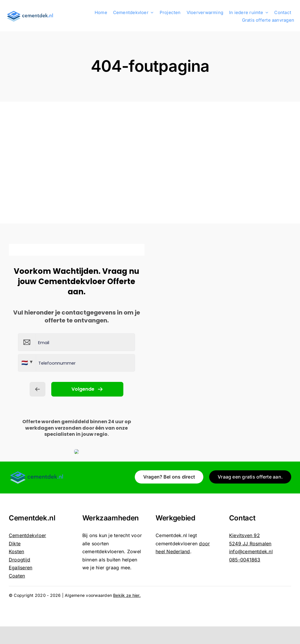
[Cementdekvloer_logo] (30, 12)
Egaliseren (21, 568)
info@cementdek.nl (251, 551)
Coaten (17, 576)
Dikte (15, 544)
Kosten (16, 551)
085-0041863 (245, 560)
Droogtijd (19, 560)
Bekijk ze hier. (127, 595)
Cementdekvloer (27, 535)
